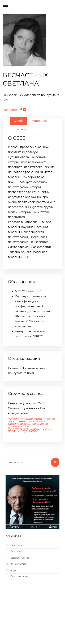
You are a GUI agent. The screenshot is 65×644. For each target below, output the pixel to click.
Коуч (11, 570)
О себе (19, 121)
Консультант (16, 564)
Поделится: (11, 110)
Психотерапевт (18, 577)
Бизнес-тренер (18, 558)
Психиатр (14, 552)
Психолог (14, 545)
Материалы (40, 121)
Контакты (20, 129)
